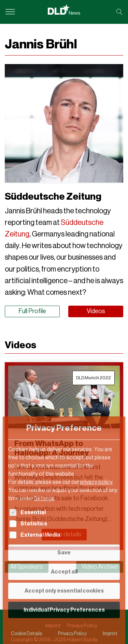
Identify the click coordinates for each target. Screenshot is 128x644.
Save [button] (64, 553)
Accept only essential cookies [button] (64, 591)
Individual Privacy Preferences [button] (64, 610)
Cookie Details (26, 634)
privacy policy (96, 482)
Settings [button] (44, 498)
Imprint (110, 634)
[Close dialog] (120, 422)
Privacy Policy (72, 634)
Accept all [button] (64, 572)
